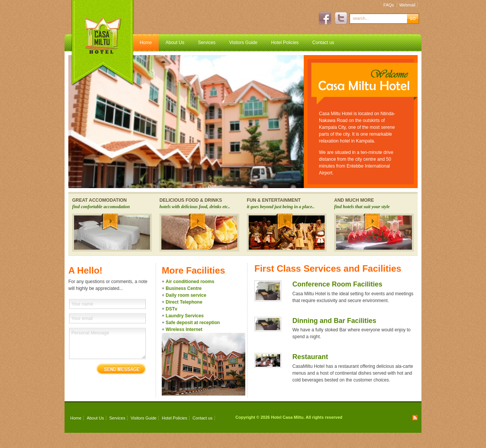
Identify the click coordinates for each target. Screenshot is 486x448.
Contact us (323, 43)
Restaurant (310, 357)
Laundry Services (185, 316)
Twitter (341, 18)
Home (146, 43)
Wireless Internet (184, 329)
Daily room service (186, 295)
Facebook (325, 18)
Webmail (407, 5)
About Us (175, 43)
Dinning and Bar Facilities (334, 321)
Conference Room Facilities (337, 284)
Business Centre (184, 288)
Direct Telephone (184, 302)
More (109, 222)
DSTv (171, 309)
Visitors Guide (243, 43)
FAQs (389, 5)
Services (207, 43)
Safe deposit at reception (193, 323)
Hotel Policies (285, 43)
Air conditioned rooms (190, 282)
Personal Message (107, 344)
